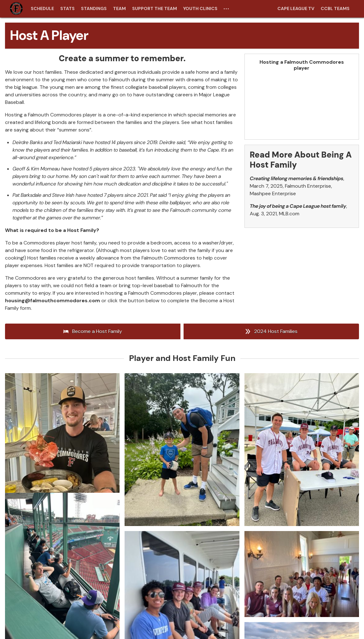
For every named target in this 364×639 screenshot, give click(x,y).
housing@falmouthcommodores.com (53, 301)
